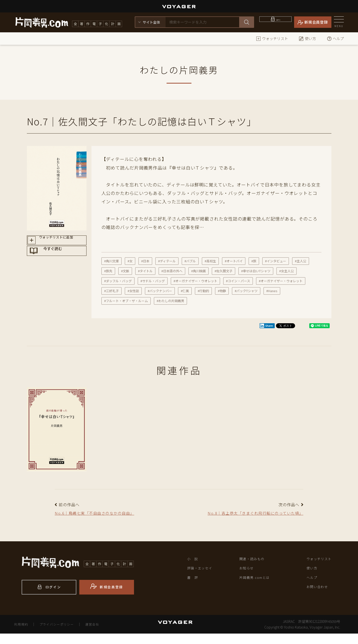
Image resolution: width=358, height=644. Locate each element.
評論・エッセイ (202, 579)
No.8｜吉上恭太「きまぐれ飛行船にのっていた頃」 (253, 518)
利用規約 (22, 635)
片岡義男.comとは (258, 589)
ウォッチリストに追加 (61, 242)
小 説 (194, 568)
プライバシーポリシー (60, 635)
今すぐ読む (61, 259)
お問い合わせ (320, 600)
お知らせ (248, 579)
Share (266, 326)
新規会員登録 (316, 22)
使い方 (307, 38)
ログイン (279, 22)
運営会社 (98, 635)
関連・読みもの (255, 568)
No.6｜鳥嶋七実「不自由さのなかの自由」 (102, 514)
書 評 (194, 589)
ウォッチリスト (272, 38)
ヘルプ (335, 38)
